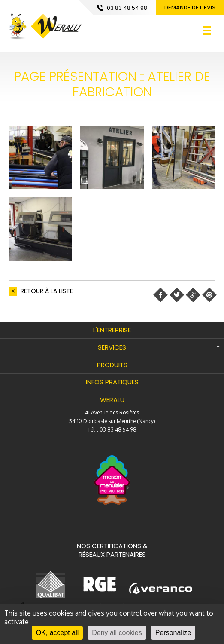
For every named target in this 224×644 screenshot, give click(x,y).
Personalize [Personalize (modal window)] (173, 633)
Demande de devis (190, 8)
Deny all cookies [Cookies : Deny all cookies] (117, 633)
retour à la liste (47, 291)
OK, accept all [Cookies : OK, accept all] (58, 633)
